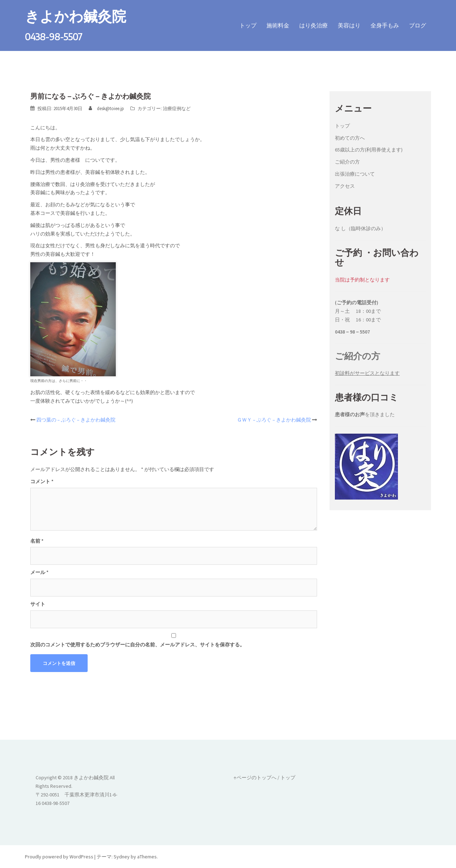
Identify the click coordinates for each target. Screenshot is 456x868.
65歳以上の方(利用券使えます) (369, 150)
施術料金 (278, 25)
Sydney (122, 856)
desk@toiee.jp (110, 108)
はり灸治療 (313, 25)
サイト (38, 604)
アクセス (345, 186)
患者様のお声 (350, 414)
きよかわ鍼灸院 (76, 16)
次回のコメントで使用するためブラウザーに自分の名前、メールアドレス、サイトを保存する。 (138, 644)
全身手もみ (385, 25)
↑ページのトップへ (255, 777)
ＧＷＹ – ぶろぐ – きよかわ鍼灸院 (274, 420)
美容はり (349, 25)
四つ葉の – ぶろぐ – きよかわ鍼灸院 (76, 420)
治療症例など (177, 108)
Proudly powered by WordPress (59, 856)
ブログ (418, 25)
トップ (248, 25)
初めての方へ (350, 138)
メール (39, 572)
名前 (37, 541)
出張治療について (355, 174)
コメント (42, 481)
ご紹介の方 (347, 162)
